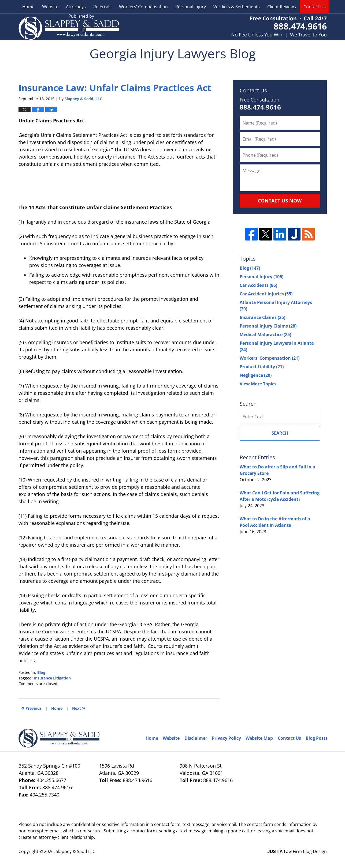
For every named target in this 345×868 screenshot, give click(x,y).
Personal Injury (191, 7)
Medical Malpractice (265, 335)
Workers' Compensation (270, 358)
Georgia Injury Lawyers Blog (69, 27)
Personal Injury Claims (268, 326)
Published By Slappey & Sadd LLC (279, 27)
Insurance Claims (262, 317)
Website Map (259, 738)
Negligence (256, 375)
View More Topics (258, 384)
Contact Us (315, 7)
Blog (41, 672)
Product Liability (262, 367)
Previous (31, 708)
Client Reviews (282, 7)
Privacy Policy (226, 738)
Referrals (102, 7)
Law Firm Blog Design (297, 851)
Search (280, 433)
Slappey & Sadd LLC (75, 851)
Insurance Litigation (52, 678)
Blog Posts (317, 738)
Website (50, 7)
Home (28, 7)
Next (79, 708)
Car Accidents (258, 285)
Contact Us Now (280, 201)
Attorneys (76, 7)
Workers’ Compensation (143, 7)
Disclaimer (196, 738)
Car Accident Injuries (266, 294)
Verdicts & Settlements (237, 7)
